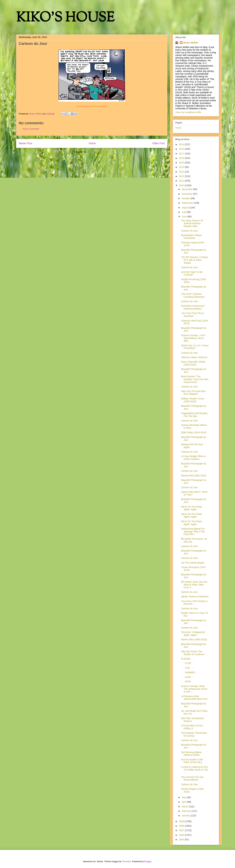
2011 (182, 181)
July (184, 212)
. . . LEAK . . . (188, 677)
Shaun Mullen (191, 43)
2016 (182, 158)
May (184, 797)
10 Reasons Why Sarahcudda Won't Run (194, 698)
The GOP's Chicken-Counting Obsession (193, 295)
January (186, 816)
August (186, 208)
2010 (182, 185)
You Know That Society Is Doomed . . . (194, 603)
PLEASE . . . (188, 659)
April (184, 802)
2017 (182, 154)
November (187, 194)
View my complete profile (188, 112)
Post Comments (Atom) (98, 152)
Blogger (148, 861)
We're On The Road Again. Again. (191, 508)
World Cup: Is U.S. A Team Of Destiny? (195, 347)
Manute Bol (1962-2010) (194, 476)
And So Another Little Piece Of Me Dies (192, 761)
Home (92, 143)
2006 (182, 835)
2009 (182, 821)
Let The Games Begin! (193, 563)
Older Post (159, 143)
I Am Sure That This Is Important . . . (193, 315)
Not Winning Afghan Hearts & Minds (191, 754)
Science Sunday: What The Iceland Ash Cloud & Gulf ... (194, 689)
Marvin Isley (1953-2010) (194, 639)
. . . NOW (186, 681)
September (188, 203)
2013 (182, 172)
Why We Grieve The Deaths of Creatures (193, 653)
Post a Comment (31, 129)
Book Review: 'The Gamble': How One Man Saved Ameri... (195, 379)
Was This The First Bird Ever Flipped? (193, 393)
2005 (182, 840)
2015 (182, 163)
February (187, 811)
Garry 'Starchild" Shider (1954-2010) (193, 363)
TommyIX (126, 861)
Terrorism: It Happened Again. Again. (193, 634)
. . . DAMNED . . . (190, 672)
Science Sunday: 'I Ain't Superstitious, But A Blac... (193, 338)
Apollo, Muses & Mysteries (195, 596)
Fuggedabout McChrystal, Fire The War (194, 415)
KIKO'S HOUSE (65, 18)
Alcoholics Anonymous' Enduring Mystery (193, 307)
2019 (182, 144)
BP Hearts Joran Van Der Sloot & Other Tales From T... (194, 585)
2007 (182, 830)
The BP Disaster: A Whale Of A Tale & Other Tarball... (194, 260)
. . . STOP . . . (188, 663)
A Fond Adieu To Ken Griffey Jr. (192, 727)
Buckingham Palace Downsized (191, 237)
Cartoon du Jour (189, 231)
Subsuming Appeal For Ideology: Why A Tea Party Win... (193, 532)
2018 (182, 149)
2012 (182, 176)
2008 (182, 826)
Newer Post (26, 143)
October (186, 198)
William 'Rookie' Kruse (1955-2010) (193, 400)
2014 (182, 167)
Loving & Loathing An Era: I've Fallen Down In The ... (195, 770)
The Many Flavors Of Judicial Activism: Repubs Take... (192, 223)
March (185, 807)
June (185, 217)
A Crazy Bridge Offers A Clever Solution (193, 458)
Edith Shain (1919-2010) (194, 432)
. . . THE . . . (187, 668)
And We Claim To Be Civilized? (192, 273)
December (187, 189)
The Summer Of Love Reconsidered (192, 778)
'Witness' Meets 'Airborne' (194, 357)
